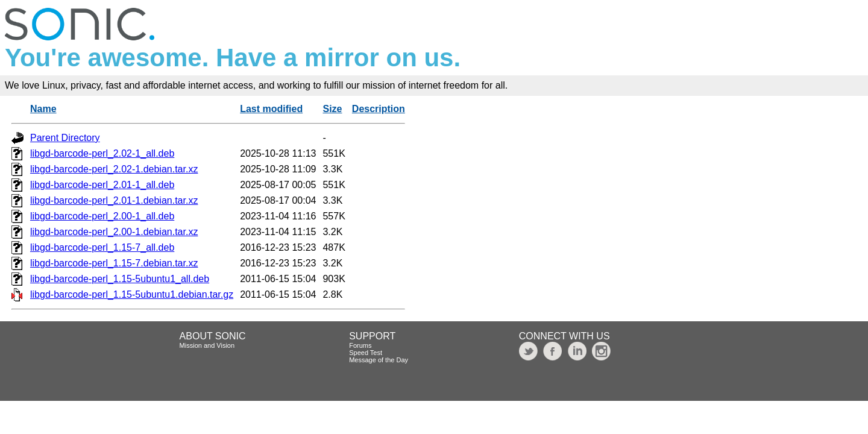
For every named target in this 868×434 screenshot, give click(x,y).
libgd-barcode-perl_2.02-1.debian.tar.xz (114, 169)
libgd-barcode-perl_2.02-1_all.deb (102, 153)
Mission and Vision (207, 345)
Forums (360, 345)
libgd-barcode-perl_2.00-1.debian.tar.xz (114, 232)
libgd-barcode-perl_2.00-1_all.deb (102, 216)
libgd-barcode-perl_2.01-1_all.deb (102, 185)
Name (43, 109)
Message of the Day (379, 360)
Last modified (271, 109)
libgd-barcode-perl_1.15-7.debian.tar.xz (114, 263)
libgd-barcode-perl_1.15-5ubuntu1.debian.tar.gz (132, 294)
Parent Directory (65, 138)
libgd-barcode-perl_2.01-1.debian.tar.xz (114, 200)
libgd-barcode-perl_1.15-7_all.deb (102, 247)
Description (379, 109)
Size (332, 109)
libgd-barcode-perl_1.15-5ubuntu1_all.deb (120, 279)
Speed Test (366, 353)
